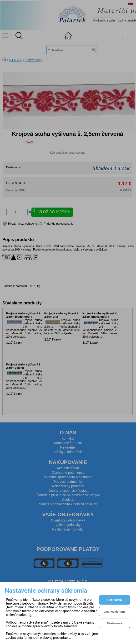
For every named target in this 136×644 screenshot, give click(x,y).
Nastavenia (114, 623)
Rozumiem (115, 600)
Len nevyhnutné (115, 612)
